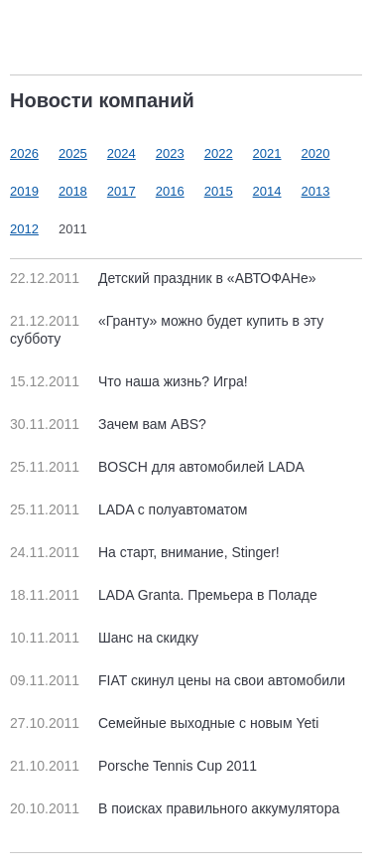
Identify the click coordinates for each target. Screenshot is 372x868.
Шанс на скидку (104, 638)
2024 (122, 153)
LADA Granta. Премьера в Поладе (164, 595)
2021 (267, 153)
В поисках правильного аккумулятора (175, 808)
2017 (122, 191)
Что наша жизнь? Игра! (129, 381)
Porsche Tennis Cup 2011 (133, 766)
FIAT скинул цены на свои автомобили (178, 680)
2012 (24, 229)
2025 (73, 153)
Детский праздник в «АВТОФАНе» (163, 278)
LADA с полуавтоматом (128, 509)
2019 (24, 191)
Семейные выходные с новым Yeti (164, 723)
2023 (170, 153)
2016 (170, 191)
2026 (24, 153)
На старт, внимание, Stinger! (145, 552)
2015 (219, 191)
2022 (219, 153)
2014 (267, 191)
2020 (316, 153)
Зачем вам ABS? (108, 424)
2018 (73, 191)
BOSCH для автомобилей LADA (157, 467)
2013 (316, 191)
